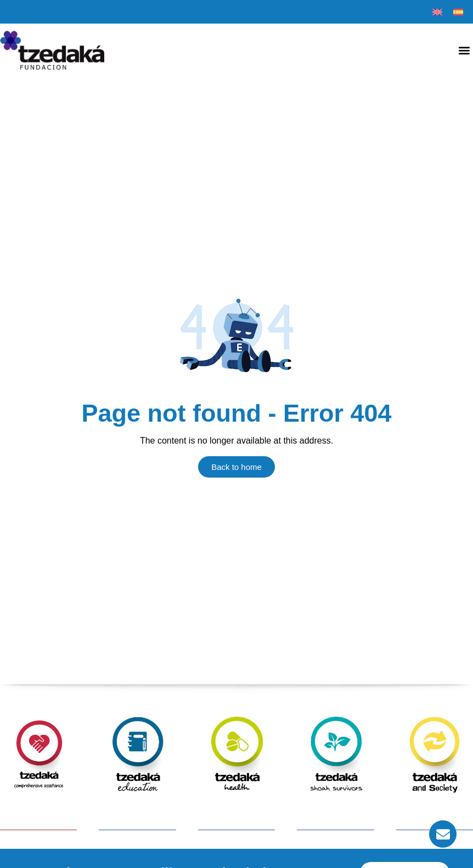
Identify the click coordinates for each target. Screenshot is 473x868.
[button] (464, 50)
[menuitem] (437, 12)
